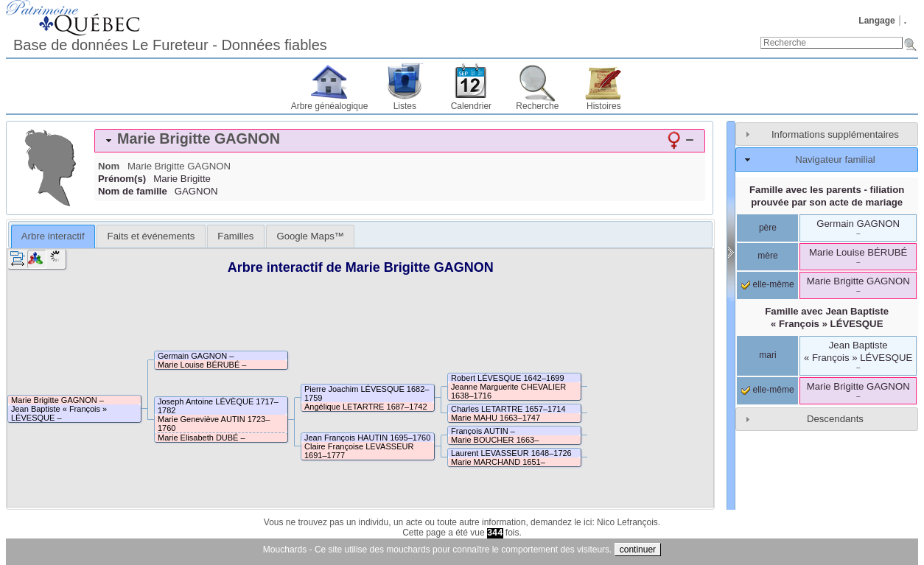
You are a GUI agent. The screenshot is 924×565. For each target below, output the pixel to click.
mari (767, 355)
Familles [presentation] (235, 236)
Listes (405, 106)
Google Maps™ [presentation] (310, 236)
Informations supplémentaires (835, 134)
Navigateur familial (835, 159)
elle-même (767, 284)
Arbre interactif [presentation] (53, 236)
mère (767, 256)
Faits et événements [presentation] (151, 236)
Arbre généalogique (330, 106)
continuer (638, 550)
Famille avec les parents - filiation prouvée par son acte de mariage (827, 196)
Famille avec (827, 317)
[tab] (400, 141)
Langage (876, 21)
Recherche (537, 106)
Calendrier (471, 106)
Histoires (604, 106)
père (768, 228)
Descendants (835, 419)
